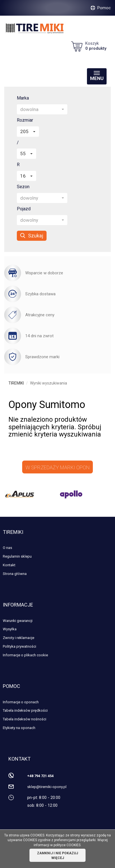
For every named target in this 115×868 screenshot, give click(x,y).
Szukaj (32, 236)
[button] (42, 109)
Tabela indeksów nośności (25, 719)
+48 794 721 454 (40, 776)
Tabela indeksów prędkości (25, 710)
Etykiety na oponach (19, 728)
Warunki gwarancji (18, 621)
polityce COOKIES (67, 845)
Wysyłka (10, 629)
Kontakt (9, 565)
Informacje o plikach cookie (25, 655)
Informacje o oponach (21, 702)
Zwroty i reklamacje (19, 638)
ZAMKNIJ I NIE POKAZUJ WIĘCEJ (58, 856)
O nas (7, 548)
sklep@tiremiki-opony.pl (47, 787)
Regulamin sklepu (17, 556)
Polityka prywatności (19, 646)
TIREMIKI (16, 383)
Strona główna (15, 574)
